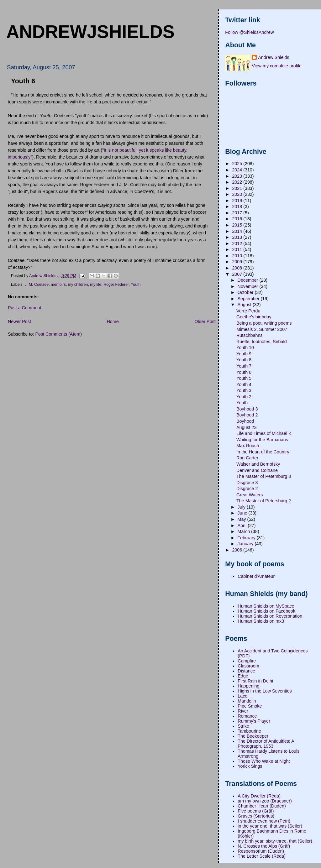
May (242, 519)
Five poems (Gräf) (256, 811)
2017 (238, 213)
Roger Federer (116, 285)
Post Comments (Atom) (58, 334)
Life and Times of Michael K (264, 433)
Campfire (247, 661)
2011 (238, 249)
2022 (238, 182)
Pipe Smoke (250, 706)
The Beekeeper (253, 736)
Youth (136, 285)
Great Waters (250, 495)
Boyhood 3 (247, 409)
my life (96, 285)
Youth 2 (244, 397)
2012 (238, 243)
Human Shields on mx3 (261, 621)
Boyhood (245, 421)
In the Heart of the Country (263, 452)
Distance (246, 671)
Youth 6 (244, 372)
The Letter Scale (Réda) (262, 856)
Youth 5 (244, 378)
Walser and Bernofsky (258, 464)
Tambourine (249, 731)
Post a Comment (24, 308)
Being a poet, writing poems (264, 323)
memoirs (58, 285)
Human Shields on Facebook (266, 611)
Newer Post (19, 322)
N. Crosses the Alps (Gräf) (264, 846)
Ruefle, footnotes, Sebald (262, 342)
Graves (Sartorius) (256, 816)
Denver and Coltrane (257, 470)
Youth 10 (245, 348)
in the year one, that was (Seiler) (270, 826)
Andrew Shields (274, 57)
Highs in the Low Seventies (265, 691)
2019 (238, 201)
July (242, 507)
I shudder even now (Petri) (264, 821)
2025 (238, 164)
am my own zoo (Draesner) (265, 801)
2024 (238, 170)
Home (113, 322)
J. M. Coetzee (37, 285)
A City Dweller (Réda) (259, 796)
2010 (238, 256)
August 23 (246, 427)
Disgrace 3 (247, 483)
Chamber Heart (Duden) (262, 806)
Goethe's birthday (254, 317)
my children (78, 285)
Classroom (248, 666)
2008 (238, 268)
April (243, 526)
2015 (238, 225)
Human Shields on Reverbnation (270, 616)
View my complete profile (277, 66)
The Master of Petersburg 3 (264, 476)
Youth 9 (244, 354)
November (249, 286)
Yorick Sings (250, 766)
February (247, 538)
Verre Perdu (248, 311)
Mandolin (247, 701)
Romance (247, 716)
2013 (238, 237)
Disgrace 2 (247, 489)
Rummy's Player (254, 721)
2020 (238, 194)
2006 (238, 550)
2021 (238, 188)
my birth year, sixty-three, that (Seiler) (275, 841)
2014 (238, 231)
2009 (238, 262)
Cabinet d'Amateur (256, 576)
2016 (238, 219)
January (246, 544)
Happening (248, 686)
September (249, 299)
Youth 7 (244, 366)
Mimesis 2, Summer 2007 (262, 329)
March (245, 531)
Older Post (205, 322)
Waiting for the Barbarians (262, 440)
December (249, 280)
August (245, 305)
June (243, 513)
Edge (243, 676)
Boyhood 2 (247, 415)
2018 (238, 207)
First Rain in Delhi (255, 681)
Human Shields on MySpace (266, 606)
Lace (242, 696)
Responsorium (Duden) (261, 851)
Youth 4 (244, 384)
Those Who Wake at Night (264, 761)
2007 (238, 274)
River (243, 711)
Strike (243, 726)
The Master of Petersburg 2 (264, 501)
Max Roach (248, 446)
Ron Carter (247, 458)
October (246, 292)
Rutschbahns (249, 335)
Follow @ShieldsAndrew (249, 32)
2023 (238, 176)
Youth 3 (244, 390)
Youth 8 (244, 360)
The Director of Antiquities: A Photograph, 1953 (266, 744)
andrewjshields (90, 32)
